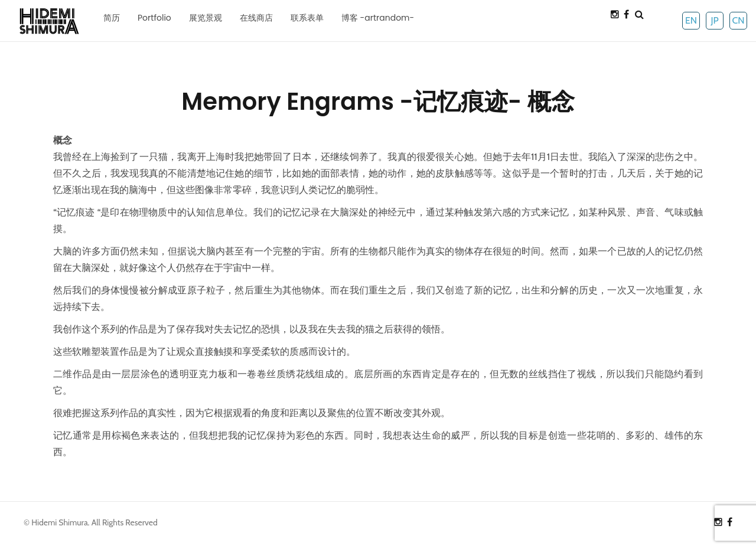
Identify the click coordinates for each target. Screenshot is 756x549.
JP (714, 20)
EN (691, 20)
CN (738, 20)
